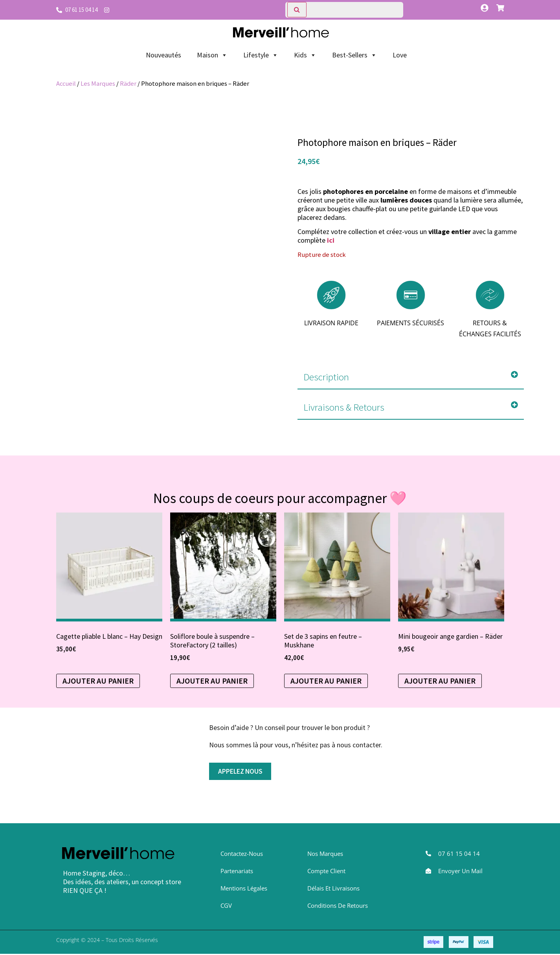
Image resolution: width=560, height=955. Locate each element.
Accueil (66, 84)
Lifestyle (261, 55)
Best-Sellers (354, 55)
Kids (305, 55)
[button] (410, 377)
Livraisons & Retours (344, 407)
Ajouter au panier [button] (98, 681)
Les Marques (98, 84)
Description (326, 377)
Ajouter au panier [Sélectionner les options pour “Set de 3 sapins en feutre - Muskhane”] (326, 681)
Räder (128, 84)
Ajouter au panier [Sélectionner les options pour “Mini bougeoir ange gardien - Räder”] (440, 681)
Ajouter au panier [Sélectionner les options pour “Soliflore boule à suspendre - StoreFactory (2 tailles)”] (212, 681)
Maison (212, 55)
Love (400, 55)
